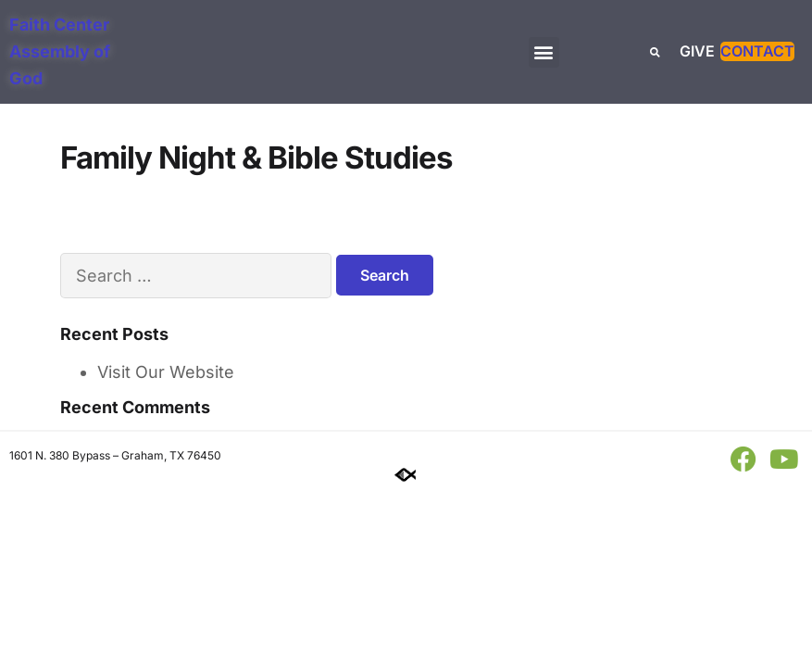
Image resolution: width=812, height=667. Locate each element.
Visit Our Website (166, 372)
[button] (544, 52)
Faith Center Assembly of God (60, 51)
